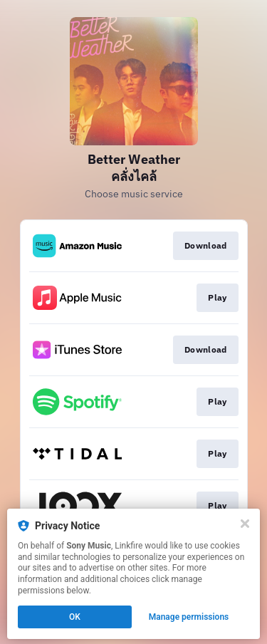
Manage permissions (189, 617)
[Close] (245, 524)
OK (75, 617)
